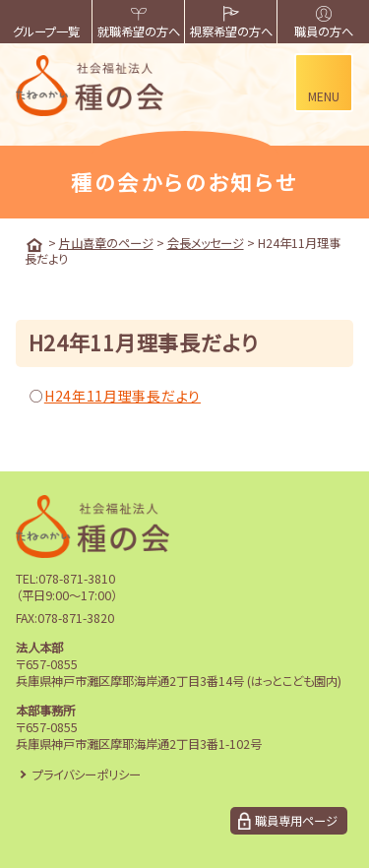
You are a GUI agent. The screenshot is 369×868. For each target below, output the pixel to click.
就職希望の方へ (139, 23)
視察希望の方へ (231, 23)
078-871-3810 (77, 579)
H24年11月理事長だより (123, 396)
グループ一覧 (46, 23)
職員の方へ (324, 23)
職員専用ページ (296, 821)
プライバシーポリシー (87, 775)
